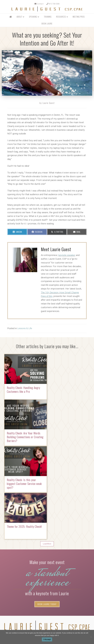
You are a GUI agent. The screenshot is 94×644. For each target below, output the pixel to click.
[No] (91, 637)
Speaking (33, 17)
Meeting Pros (79, 17)
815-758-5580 (53, 4)
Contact (39, 4)
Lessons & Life (25, 328)
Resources (61, 17)
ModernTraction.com (57, 623)
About (19, 17)
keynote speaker (67, 255)
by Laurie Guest (47, 103)
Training (48, 17)
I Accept (47, 639)
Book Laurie (47, 24)
